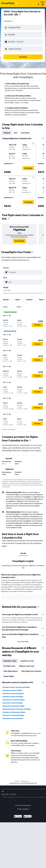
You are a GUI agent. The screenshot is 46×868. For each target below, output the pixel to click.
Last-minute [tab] (25, 133)
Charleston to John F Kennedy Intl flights (17, 709)
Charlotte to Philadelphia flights (14, 712)
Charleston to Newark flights (13, 718)
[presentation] (20, 14)
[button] (23, 28)
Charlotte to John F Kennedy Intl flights (16, 687)
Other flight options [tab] (10, 671)
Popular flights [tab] (9, 676)
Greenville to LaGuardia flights (13, 706)
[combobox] (9, 21)
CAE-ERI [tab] (23, 553)
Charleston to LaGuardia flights (14, 700)
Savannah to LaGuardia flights (13, 715)
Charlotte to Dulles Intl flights (13, 697)
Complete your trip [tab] (27, 661)
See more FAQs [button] (23, 642)
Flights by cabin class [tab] (27, 666)
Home (17, 781)
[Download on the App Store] (28, 817)
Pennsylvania (25, 781)
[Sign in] (38, 4)
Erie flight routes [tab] (9, 666)
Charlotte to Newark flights (12, 690)
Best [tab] (16, 133)
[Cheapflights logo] (8, 3)
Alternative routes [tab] (10, 661)
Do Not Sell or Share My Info (23, 805)
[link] (19, 241)
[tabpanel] (23, 587)
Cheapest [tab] (7, 133)
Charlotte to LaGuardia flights (13, 693)
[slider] (43, 293)
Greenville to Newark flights (13, 703)
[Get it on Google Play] (18, 817)
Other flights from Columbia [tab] (31, 671)
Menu (43, 4)
